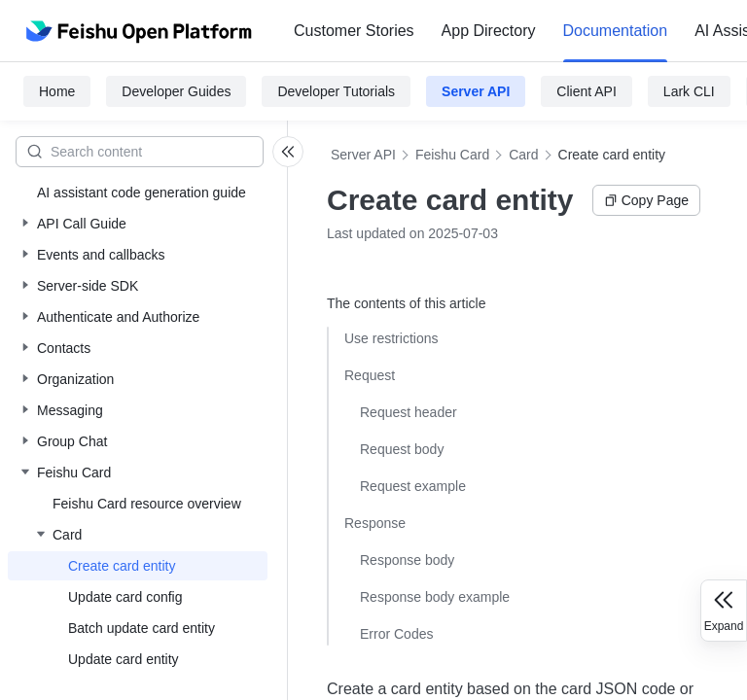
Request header (409, 412)
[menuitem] (354, 31)
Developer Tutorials (336, 91)
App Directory (489, 31)
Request (370, 375)
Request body (402, 449)
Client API (586, 91)
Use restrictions (391, 338)
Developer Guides (176, 91)
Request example (413, 486)
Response (375, 523)
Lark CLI (689, 91)
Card (523, 155)
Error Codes (396, 634)
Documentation (616, 31)
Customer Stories (354, 31)
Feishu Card (452, 155)
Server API (476, 91)
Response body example (435, 597)
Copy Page (646, 200)
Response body (407, 560)
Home (57, 91)
